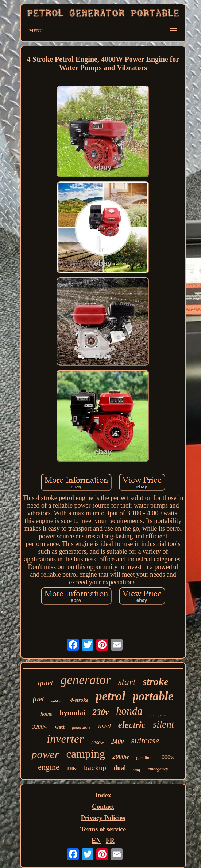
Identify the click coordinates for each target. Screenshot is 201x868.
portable (153, 696)
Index (103, 795)
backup (95, 768)
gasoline (144, 758)
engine (49, 767)
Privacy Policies (103, 818)
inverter (65, 739)
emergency (158, 769)
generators (81, 727)
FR (110, 841)
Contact (103, 807)
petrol (110, 696)
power (45, 754)
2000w (121, 757)
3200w (40, 727)
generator (86, 680)
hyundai (72, 713)
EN (96, 841)
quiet (46, 683)
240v (117, 742)
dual (120, 768)
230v (100, 712)
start (127, 682)
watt (59, 727)
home (47, 714)
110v (72, 769)
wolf (137, 770)
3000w (167, 757)
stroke (155, 681)
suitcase (145, 740)
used (105, 726)
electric (132, 725)
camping (86, 754)
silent (164, 724)
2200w (98, 742)
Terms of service (103, 829)
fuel (38, 699)
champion (158, 715)
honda (129, 711)
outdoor (57, 701)
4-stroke (79, 700)
